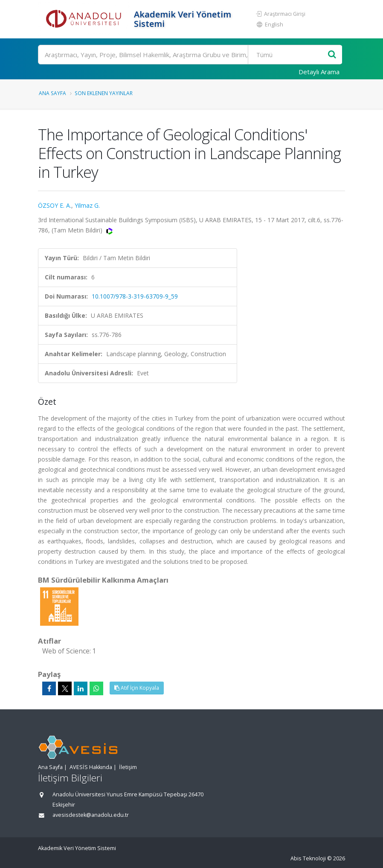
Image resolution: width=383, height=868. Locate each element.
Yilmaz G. (87, 205)
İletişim (128, 767)
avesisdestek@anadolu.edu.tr (91, 815)
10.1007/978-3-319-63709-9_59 (135, 296)
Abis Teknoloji (308, 858)
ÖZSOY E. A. (55, 205)
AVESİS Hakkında (91, 767)
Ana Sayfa (52, 93)
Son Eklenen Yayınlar (104, 93)
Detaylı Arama (319, 72)
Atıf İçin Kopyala (137, 688)
